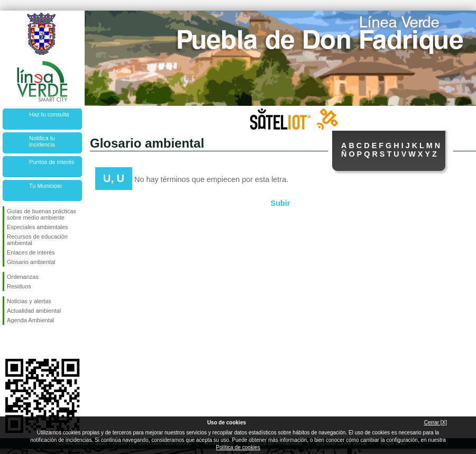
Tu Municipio (45, 186)
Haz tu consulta (49, 114)
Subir (281, 203)
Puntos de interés (52, 162)
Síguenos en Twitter (26, 342)
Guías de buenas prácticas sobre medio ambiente (42, 214)
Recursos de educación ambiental (37, 240)
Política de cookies (238, 447)
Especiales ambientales (38, 227)
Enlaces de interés (31, 252)
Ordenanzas (23, 277)
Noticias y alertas (29, 301)
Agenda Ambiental (30, 320)
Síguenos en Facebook (9, 342)
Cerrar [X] (436, 423)
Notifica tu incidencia (42, 141)
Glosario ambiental (31, 262)
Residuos (19, 286)
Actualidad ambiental (34, 311)
